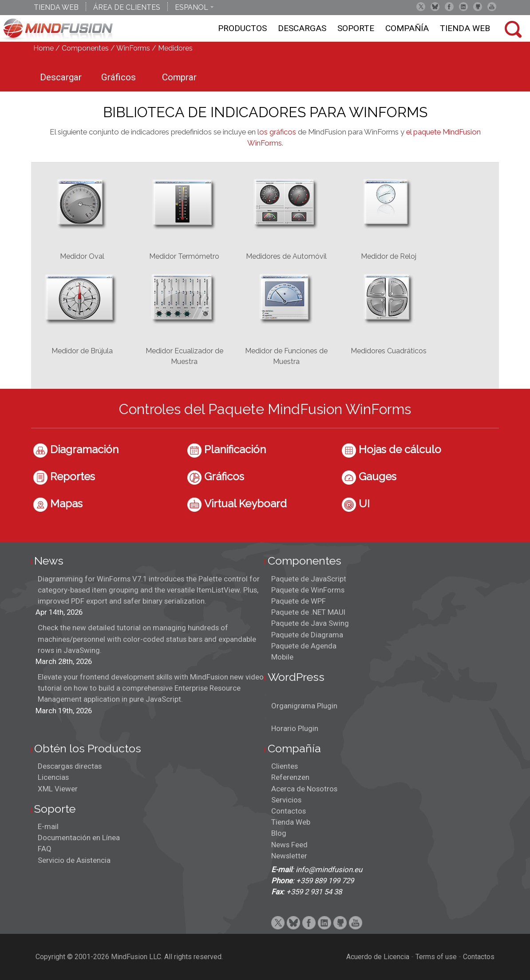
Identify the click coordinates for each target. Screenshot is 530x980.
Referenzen (290, 777)
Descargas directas (70, 766)
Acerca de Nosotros (304, 789)
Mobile (282, 657)
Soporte (356, 28)
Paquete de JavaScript (309, 579)
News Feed (289, 845)
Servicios (286, 800)
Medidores (175, 48)
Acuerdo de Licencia (378, 957)
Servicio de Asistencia (74, 860)
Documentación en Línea (79, 838)
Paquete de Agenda (304, 646)
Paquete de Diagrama (307, 635)
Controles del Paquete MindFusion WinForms (265, 409)
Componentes (85, 48)
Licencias (53, 777)
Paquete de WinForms (308, 590)
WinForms (133, 48)
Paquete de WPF (299, 601)
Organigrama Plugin (304, 706)
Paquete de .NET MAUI (308, 612)
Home (44, 48)
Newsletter (289, 856)
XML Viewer (58, 789)
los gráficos (277, 132)
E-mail (48, 826)
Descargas (302, 28)
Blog (279, 833)
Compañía (407, 28)
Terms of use (436, 957)
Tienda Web (465, 28)
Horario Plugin (295, 728)
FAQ (45, 849)
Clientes (285, 766)
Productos (242, 28)
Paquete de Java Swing (310, 623)
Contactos (289, 811)
